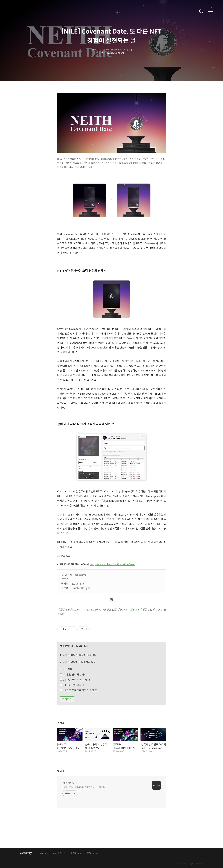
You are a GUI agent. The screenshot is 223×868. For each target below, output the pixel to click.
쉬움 (83, 655)
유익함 (82, 662)
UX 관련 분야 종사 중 (72, 685)
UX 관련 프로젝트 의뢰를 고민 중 (78, 690)
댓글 (61, 771)
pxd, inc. (44, 853)
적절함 (87, 655)
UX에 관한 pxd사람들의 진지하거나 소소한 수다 (84, 787)
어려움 (91, 655)
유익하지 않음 (87, 662)
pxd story (68, 783)
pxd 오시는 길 (60, 853)
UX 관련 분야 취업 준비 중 (75, 680)
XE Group (76, 853)
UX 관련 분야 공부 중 (72, 674)
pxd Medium (130, 609)
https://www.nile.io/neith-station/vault (113, 564)
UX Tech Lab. (92, 853)
